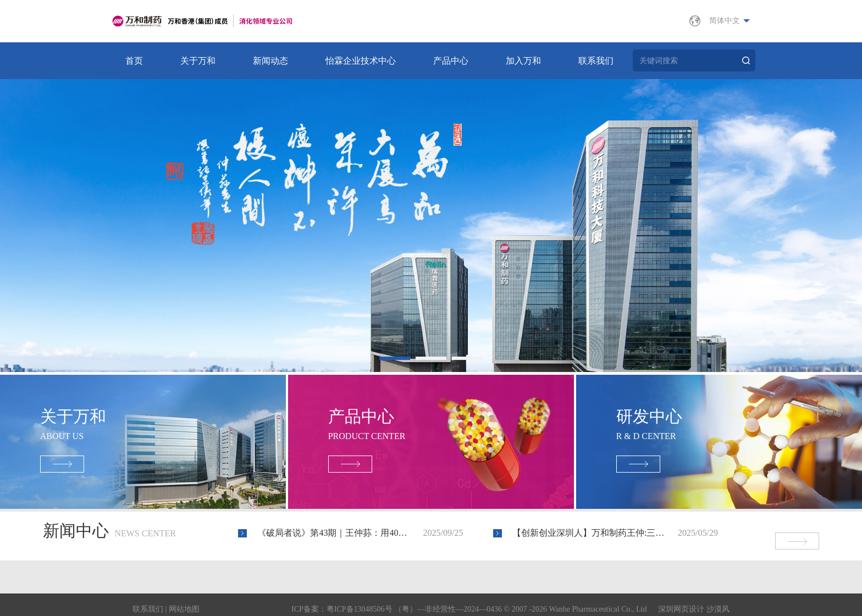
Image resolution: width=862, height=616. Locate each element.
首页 (134, 61)
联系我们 (596, 61)
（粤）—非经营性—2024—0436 (448, 600)
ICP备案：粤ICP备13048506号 (342, 600)
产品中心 (451, 61)
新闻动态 (270, 61)
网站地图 (184, 600)
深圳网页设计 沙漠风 (694, 600)
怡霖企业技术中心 (361, 61)
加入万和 (523, 61)
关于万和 (198, 61)
